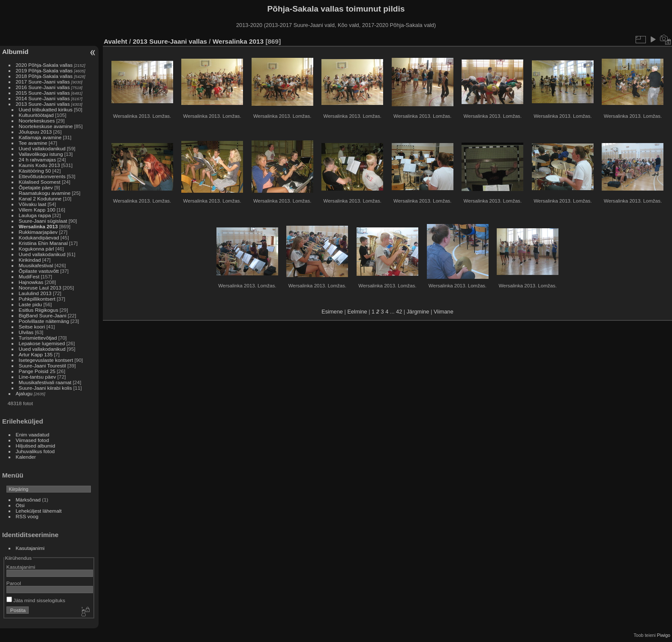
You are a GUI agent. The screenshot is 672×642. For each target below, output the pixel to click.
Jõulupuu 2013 (35, 132)
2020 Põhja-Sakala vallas (44, 65)
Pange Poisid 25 (37, 371)
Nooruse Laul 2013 (40, 288)
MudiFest (29, 276)
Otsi (20, 505)
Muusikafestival (36, 265)
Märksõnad (28, 500)
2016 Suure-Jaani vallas (43, 87)
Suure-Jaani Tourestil (42, 366)
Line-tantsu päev (37, 377)
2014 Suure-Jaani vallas (43, 98)
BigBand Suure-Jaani (43, 315)
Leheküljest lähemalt (39, 511)
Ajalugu (24, 393)
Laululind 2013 (35, 293)
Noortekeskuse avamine (46, 126)
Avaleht (115, 41)
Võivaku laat (33, 204)
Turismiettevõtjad (38, 338)
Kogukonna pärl (36, 249)
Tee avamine (33, 143)
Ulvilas (26, 332)
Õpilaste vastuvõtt (39, 271)
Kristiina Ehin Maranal (43, 243)
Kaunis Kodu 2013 (39, 165)
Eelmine (357, 312)
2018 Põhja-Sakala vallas (44, 76)
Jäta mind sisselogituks (36, 600)
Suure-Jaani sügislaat (43, 221)
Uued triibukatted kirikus (46, 109)
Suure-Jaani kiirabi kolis (45, 388)
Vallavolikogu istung (41, 154)
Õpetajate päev (36, 187)
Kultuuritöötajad (36, 115)
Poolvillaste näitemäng (44, 321)
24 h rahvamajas (37, 160)
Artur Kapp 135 (36, 354)
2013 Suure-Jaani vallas (43, 104)
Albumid (15, 52)
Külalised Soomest (40, 182)
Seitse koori (32, 327)
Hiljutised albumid (36, 446)
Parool (14, 583)
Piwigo (664, 635)
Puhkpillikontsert (37, 299)
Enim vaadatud (33, 434)
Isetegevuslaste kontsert (47, 360)
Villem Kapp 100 (37, 210)
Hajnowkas (32, 282)
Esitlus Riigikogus (39, 310)
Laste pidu (30, 304)
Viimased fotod (33, 440)
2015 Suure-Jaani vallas (43, 93)
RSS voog (27, 516)
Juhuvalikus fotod (35, 451)
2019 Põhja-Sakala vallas (44, 70)
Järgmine (418, 312)
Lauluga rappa (35, 215)
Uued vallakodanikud (42, 148)
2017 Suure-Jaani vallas (43, 82)
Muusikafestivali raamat (45, 382)
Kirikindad (30, 260)
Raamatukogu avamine (45, 193)
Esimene (332, 312)
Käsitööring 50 (35, 171)
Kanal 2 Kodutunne (40, 199)
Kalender (26, 457)
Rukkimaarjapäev (38, 232)
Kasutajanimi (30, 548)
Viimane (444, 312)
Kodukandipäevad (39, 237)
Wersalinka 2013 (38, 226)
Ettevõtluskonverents (42, 176)
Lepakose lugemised (42, 343)
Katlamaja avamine (40, 137)
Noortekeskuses (37, 121)
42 (399, 312)
